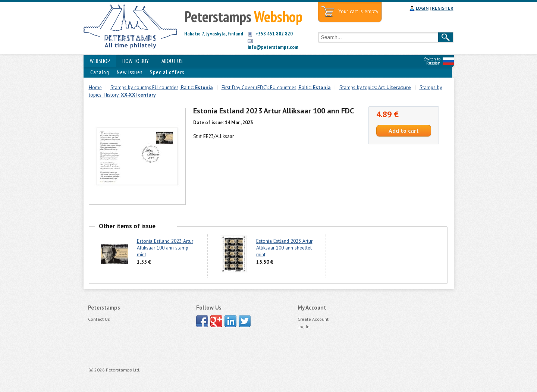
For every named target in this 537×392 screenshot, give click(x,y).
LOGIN (422, 8)
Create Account (313, 319)
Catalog (100, 72)
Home (95, 87)
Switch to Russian (432, 61)
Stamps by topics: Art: (375, 87)
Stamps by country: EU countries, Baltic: (162, 87)
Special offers (167, 72)
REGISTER (443, 8)
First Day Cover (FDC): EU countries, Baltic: (276, 87)
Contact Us (99, 319)
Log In (304, 327)
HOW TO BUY (136, 61)
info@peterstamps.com (273, 47)
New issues (130, 72)
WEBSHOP (100, 61)
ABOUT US (172, 61)
